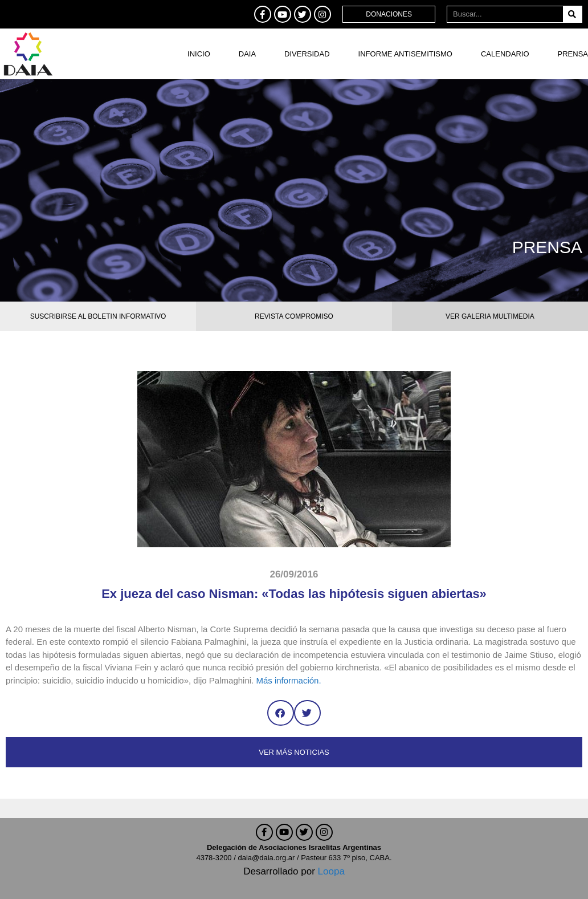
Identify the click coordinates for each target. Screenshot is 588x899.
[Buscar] (572, 14)
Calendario (505, 54)
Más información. (288, 680)
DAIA (247, 54)
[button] (281, 713)
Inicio (199, 54)
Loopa (331, 871)
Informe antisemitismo (405, 54)
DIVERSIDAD (307, 54)
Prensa (573, 54)
